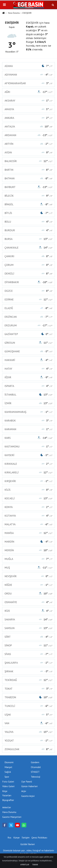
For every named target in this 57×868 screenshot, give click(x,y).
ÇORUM (28, 265)
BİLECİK (28, 196)
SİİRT (28, 637)
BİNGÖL (28, 204)
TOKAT (28, 689)
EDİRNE (28, 299)
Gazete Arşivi (28, 796)
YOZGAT (28, 740)
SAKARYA (28, 619)
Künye (16, 838)
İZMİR (28, 403)
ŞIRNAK (28, 671)
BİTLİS (28, 213)
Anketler (7, 807)
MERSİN (28, 550)
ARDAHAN (28, 135)
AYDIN (28, 152)
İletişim (26, 838)
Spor (7, 777)
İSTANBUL (28, 395)
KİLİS (28, 490)
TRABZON (28, 697)
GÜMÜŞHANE (28, 351)
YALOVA (28, 732)
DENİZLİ (28, 273)
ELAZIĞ (28, 308)
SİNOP (28, 645)
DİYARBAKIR (28, 282)
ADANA (28, 66)
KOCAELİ (28, 498)
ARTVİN (28, 144)
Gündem (35, 762)
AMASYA (28, 109)
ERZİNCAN (28, 317)
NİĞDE (28, 585)
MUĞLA (28, 559)
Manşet (8, 767)
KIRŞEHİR (28, 481)
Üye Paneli (27, 782)
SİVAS (28, 654)
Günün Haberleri (29, 786)
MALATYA (28, 524)
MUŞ (28, 568)
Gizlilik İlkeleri (28, 844)
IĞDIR (28, 377)
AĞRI (28, 92)
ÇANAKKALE (28, 248)
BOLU (28, 222)
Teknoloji (35, 777)
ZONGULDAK (28, 749)
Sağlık (8, 772)
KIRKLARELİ (28, 472)
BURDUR (28, 230)
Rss (9, 838)
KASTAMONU (28, 446)
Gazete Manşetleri (12, 817)
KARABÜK (28, 420)
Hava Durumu (14, 13)
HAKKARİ (28, 360)
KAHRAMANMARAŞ (28, 412)
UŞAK (28, 715)
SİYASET (35, 772)
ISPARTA (28, 386)
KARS (28, 438)
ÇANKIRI (28, 256)
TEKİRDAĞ (28, 680)
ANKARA (28, 118)
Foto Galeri (8, 782)
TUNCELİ (28, 706)
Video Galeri (8, 786)
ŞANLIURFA (28, 663)
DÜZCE (28, 291)
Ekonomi (9, 762)
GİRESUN (28, 343)
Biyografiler (8, 800)
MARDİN (28, 542)
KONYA (28, 507)
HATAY (28, 369)
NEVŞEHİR (28, 576)
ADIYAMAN (28, 75)
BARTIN (28, 170)
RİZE (28, 611)
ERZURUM (28, 325)
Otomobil (36, 767)
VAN (28, 723)
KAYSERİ (28, 455)
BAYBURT (28, 187)
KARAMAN (28, 429)
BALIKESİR (28, 161)
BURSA (28, 239)
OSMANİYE (28, 602)
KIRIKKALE (28, 464)
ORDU (28, 593)
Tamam (35, 865)
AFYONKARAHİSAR (28, 83)
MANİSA (28, 533)
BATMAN (28, 178)
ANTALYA (28, 126)
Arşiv (24, 791)
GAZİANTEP (28, 334)
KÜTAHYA (28, 516)
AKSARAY (28, 101)
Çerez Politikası (39, 838)
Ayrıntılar (25, 865)
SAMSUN (28, 628)
